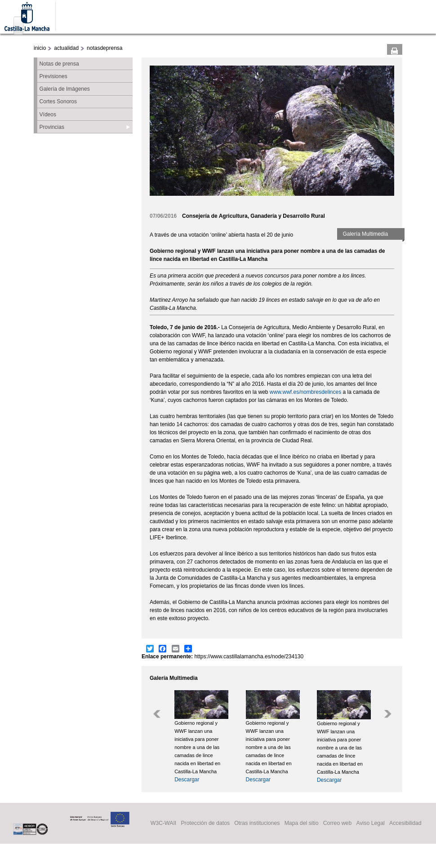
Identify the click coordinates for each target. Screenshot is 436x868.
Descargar (187, 780)
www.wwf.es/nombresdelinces (305, 392)
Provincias (52, 127)
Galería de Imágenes (65, 89)
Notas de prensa (59, 64)
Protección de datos (205, 824)
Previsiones (53, 76)
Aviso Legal (370, 824)
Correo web (338, 824)
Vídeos (48, 115)
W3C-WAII (164, 824)
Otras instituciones (257, 824)
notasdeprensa (105, 48)
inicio (40, 48)
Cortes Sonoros (58, 101)
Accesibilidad (405, 824)
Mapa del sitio (302, 824)
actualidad (66, 48)
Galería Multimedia (365, 234)
